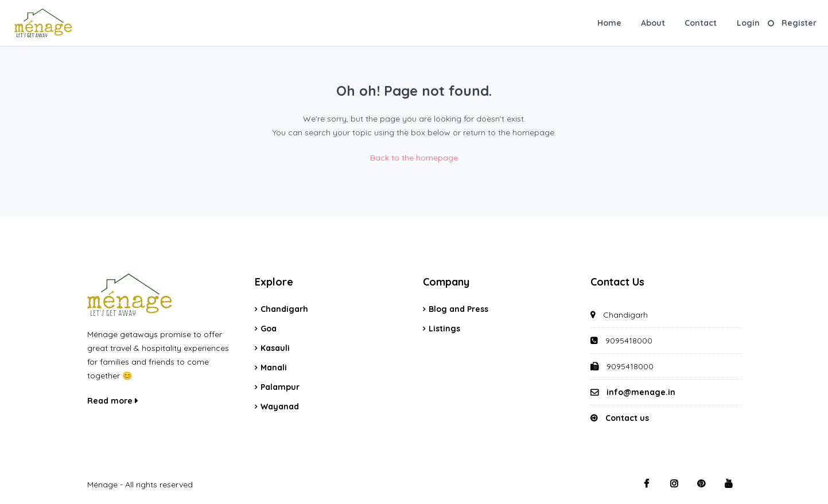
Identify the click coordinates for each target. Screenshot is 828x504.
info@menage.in (641, 392)
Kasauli (275, 348)
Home (609, 23)
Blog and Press (458, 309)
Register (799, 23)
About (653, 23)
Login (748, 23)
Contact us (627, 418)
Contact (701, 23)
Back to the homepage (414, 158)
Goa (269, 329)
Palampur (280, 387)
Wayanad (280, 407)
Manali (274, 368)
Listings (444, 329)
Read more (112, 401)
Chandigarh (284, 309)
